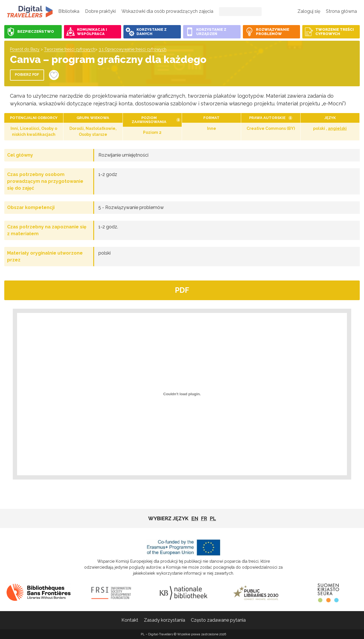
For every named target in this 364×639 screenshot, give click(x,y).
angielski (337, 128)
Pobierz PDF (27, 74)
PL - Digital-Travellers (30, 11)
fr (204, 518)
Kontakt (130, 620)
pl (213, 518)
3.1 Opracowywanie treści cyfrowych (133, 49)
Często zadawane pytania (218, 620)
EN (195, 518)
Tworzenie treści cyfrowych (70, 49)
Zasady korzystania (165, 620)
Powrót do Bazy (25, 49)
